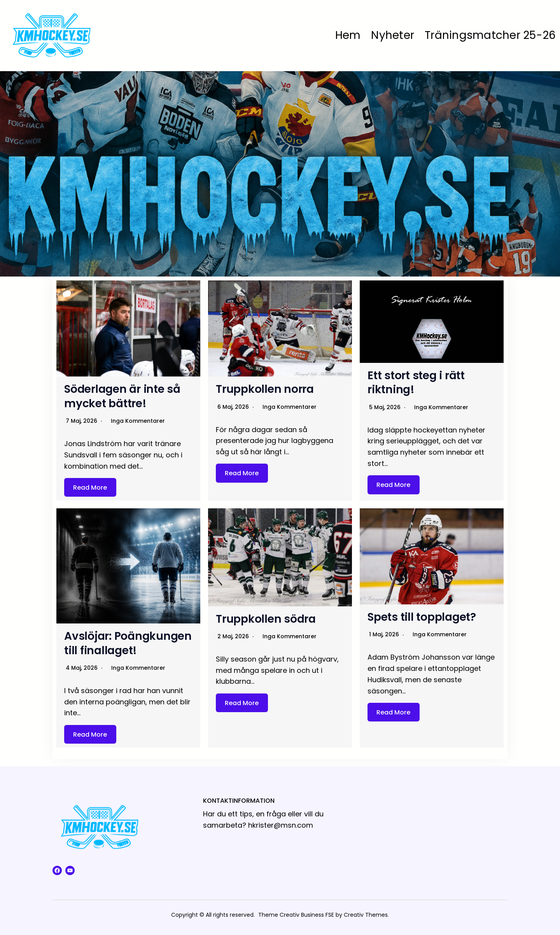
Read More (90, 487)
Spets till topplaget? (422, 617)
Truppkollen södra (266, 619)
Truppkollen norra (265, 389)
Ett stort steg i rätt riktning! (416, 383)
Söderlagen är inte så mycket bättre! (122, 396)
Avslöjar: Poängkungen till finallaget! (128, 643)
